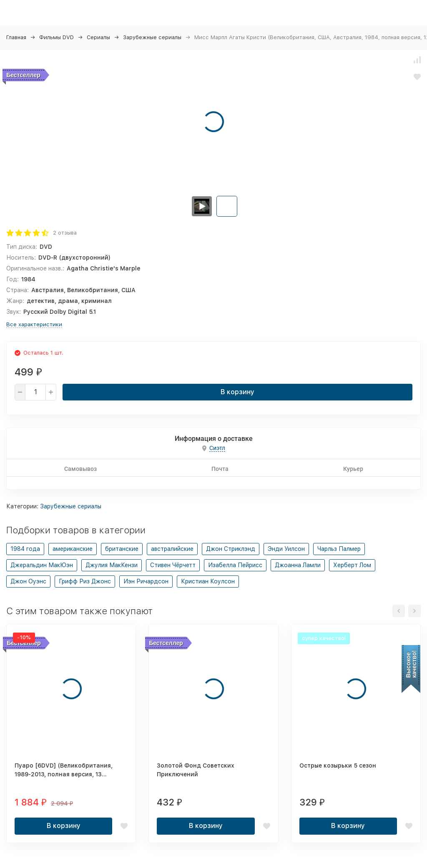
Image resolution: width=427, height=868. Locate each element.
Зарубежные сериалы (152, 37)
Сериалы (98, 37)
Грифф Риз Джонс (85, 581)
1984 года (25, 549)
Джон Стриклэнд (231, 549)
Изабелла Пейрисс (235, 565)
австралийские (172, 549)
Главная (16, 37)
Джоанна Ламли (298, 565)
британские (122, 549)
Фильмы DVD (57, 37)
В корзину (237, 392)
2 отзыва (65, 233)
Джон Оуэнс (28, 581)
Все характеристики (34, 324)
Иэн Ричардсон (146, 581)
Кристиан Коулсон (208, 581)
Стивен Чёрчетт (173, 565)
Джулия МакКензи (112, 565)
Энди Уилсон (286, 549)
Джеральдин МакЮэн (42, 565)
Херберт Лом (352, 565)
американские (73, 549)
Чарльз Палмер (339, 549)
